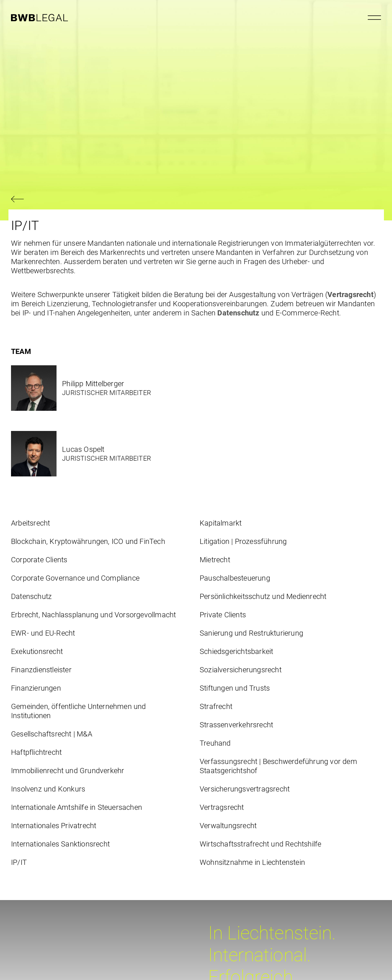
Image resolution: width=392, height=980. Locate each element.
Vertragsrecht (351, 295)
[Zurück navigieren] (196, 200)
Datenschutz (238, 313)
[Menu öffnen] (374, 18)
